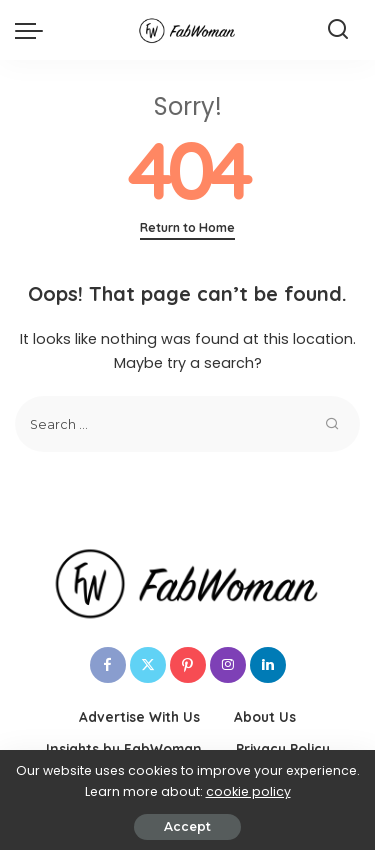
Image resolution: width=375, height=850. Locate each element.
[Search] (338, 30)
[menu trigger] (34, 30)
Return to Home (187, 227)
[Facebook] (108, 665)
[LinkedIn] (268, 665)
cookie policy (248, 791)
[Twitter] (148, 665)
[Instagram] (228, 665)
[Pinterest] (188, 665)
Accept (187, 826)
